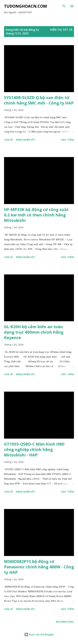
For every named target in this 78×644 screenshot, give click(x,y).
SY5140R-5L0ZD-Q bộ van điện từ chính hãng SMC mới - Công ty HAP (39, 100)
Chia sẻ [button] (8, 140)
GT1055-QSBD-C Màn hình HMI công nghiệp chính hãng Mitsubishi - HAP (34, 449)
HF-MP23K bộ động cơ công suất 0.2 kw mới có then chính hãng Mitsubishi (36, 215)
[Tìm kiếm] (64, 6)
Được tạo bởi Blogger (39, 634)
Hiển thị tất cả (61, 30)
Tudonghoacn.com (26, 6)
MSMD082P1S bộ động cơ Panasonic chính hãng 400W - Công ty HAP (39, 567)
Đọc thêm (68, 140)
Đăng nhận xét (26, 140)
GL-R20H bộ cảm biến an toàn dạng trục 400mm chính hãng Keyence (34, 332)
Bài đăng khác (65, 622)
